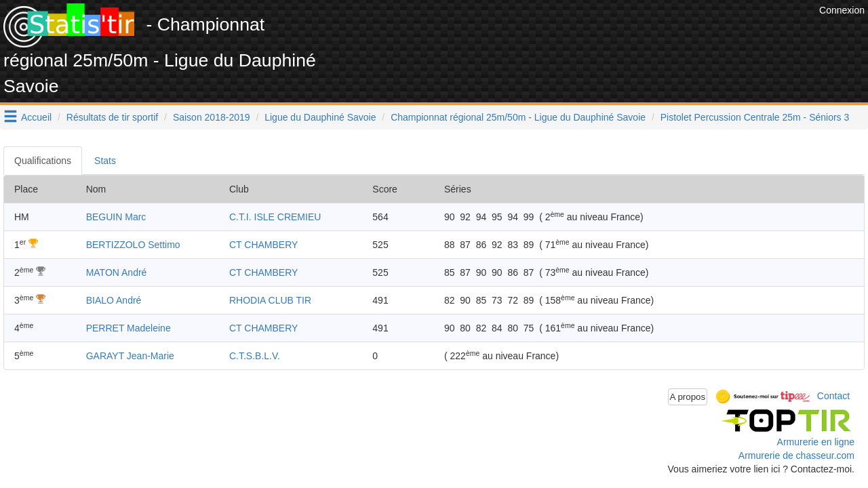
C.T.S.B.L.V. (255, 356)
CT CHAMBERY (263, 245)
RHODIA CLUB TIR (270, 300)
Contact (833, 396)
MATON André (117, 272)
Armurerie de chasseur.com (796, 455)
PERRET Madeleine (129, 328)
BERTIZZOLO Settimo (133, 245)
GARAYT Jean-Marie (130, 356)
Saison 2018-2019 (212, 117)
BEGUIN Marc (116, 217)
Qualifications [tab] (43, 161)
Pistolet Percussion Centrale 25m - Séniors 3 (755, 117)
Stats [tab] (105, 161)
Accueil (36, 117)
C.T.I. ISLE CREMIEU (275, 217)
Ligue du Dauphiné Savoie (320, 117)
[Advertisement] (569, 34)
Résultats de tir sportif (112, 117)
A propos (688, 397)
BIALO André (114, 300)
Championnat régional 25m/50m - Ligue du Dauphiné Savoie (518, 117)
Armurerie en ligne (816, 442)
